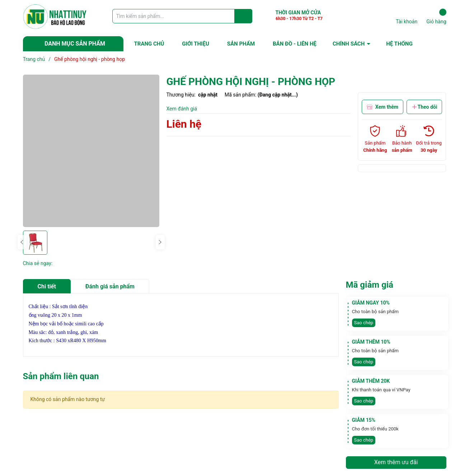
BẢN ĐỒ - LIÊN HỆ (295, 44)
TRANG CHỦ (149, 44)
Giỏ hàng (436, 17)
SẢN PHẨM (241, 44)
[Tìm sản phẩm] (182, 16)
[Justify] (243, 16)
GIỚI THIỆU (195, 44)
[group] (91, 151)
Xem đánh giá (182, 109)
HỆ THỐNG (399, 44)
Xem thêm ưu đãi (396, 462)
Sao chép (364, 323)
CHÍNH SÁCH (349, 44)
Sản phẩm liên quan (61, 376)
